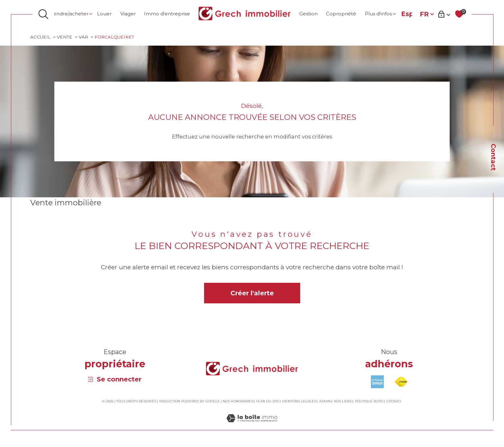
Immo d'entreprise (167, 14)
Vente (66, 37)
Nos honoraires (238, 402)
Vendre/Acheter (69, 14)
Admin (325, 402)
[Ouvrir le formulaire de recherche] (43, 14)
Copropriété (341, 14)
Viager (128, 14)
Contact (493, 157)
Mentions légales (299, 402)
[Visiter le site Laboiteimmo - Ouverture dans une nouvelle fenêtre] (252, 427)
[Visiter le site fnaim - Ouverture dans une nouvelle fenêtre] (401, 383)
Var (85, 37)
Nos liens (343, 402)
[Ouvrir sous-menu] (91, 14)
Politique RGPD (369, 402)
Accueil (41, 37)
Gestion (308, 14)
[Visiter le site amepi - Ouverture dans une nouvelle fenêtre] (377, 383)
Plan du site (268, 402)
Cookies (394, 402)
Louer (104, 14)
